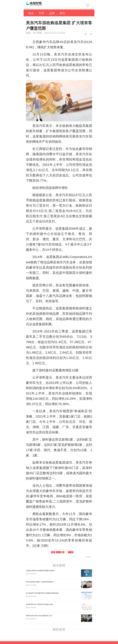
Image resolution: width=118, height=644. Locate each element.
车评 (41, 13)
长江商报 (37, 33)
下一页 (71, 552)
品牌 (52, 13)
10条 (53, 552)
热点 (31, 13)
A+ (86, 34)
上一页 (59, 552)
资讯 (62, 13)
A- (91, 34)
